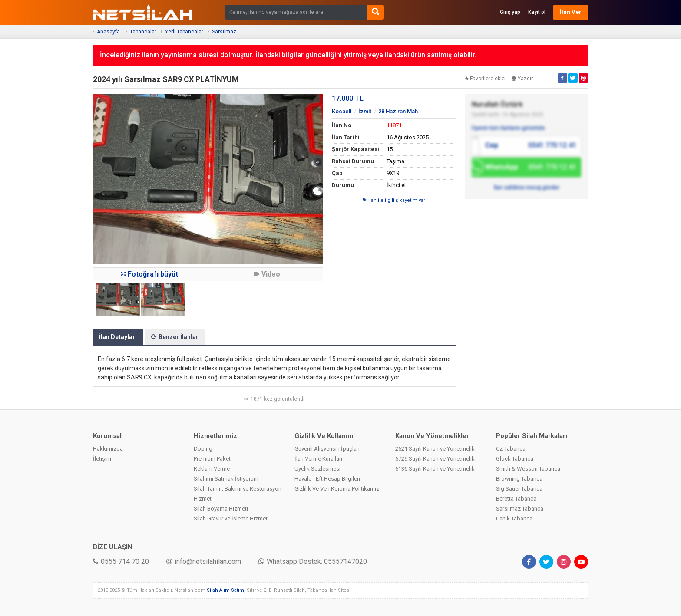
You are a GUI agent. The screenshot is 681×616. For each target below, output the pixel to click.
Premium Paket (212, 459)
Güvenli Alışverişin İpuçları (327, 449)
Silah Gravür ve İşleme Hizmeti (231, 519)
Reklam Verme (212, 469)
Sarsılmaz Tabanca (520, 509)
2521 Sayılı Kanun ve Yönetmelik (435, 449)
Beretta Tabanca (516, 499)
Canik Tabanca (514, 519)
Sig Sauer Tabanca (519, 489)
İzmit (365, 111)
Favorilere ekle (485, 79)
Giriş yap (510, 12)
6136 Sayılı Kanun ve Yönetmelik (435, 469)
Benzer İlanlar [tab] (175, 337)
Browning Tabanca (519, 479)
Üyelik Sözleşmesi (317, 469)
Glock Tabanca (515, 459)
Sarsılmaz (224, 32)
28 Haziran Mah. (399, 111)
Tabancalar (143, 32)
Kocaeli (342, 111)
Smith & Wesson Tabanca (528, 469)
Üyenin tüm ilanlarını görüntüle (508, 128)
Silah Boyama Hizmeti (221, 509)
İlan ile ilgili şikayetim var (394, 200)
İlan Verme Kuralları (318, 459)
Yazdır (522, 79)
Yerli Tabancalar (184, 32)
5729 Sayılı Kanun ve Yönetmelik (435, 459)
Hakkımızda (108, 449)
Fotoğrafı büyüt (150, 274)
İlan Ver (571, 12)
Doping (203, 449)
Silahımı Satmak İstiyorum (226, 479)
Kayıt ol (537, 12)
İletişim (102, 459)
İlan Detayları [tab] (118, 337)
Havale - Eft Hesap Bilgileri (327, 479)
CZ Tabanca (511, 449)
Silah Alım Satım (225, 590)
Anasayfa (108, 32)
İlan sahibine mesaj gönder (527, 188)
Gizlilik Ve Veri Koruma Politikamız (337, 489)
